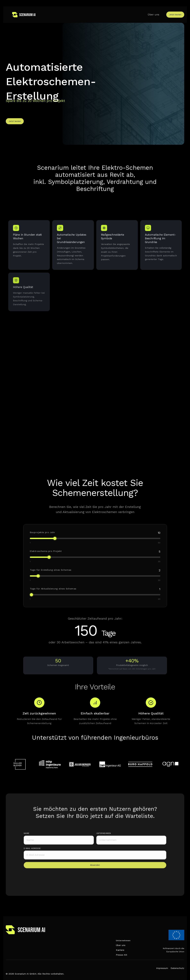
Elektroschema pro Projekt (46, 555)
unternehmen (104, 839)
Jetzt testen (175, 15)
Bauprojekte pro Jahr (43, 537)
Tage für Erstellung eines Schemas (51, 574)
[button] (162, 15)
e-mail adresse (32, 854)
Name (27, 839)
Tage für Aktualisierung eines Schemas (54, 592)
